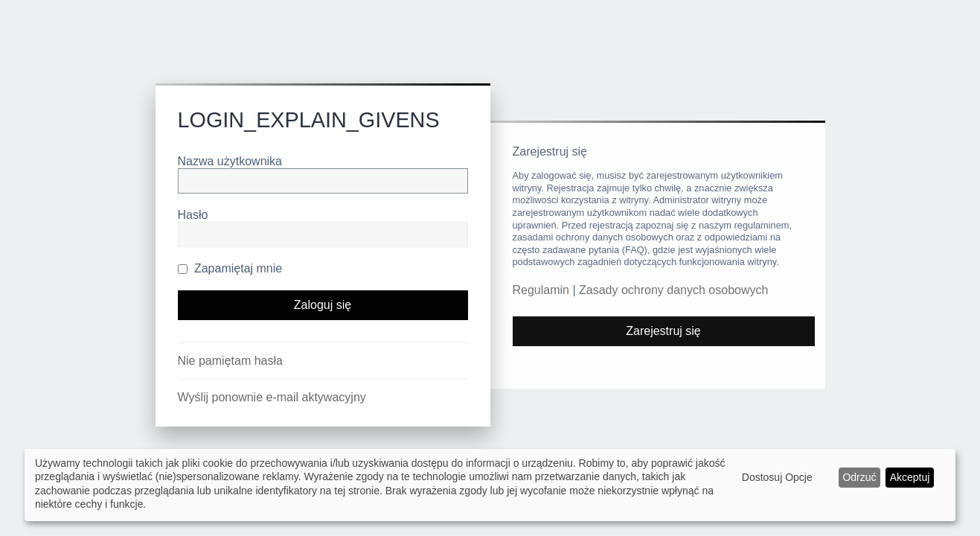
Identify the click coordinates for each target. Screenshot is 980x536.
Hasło (193, 215)
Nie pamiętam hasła (230, 361)
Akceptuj (910, 477)
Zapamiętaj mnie (230, 268)
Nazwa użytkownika (230, 161)
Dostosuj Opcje (777, 477)
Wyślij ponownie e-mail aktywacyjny (272, 397)
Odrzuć (859, 477)
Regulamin (541, 290)
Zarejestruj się (663, 331)
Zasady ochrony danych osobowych (673, 290)
